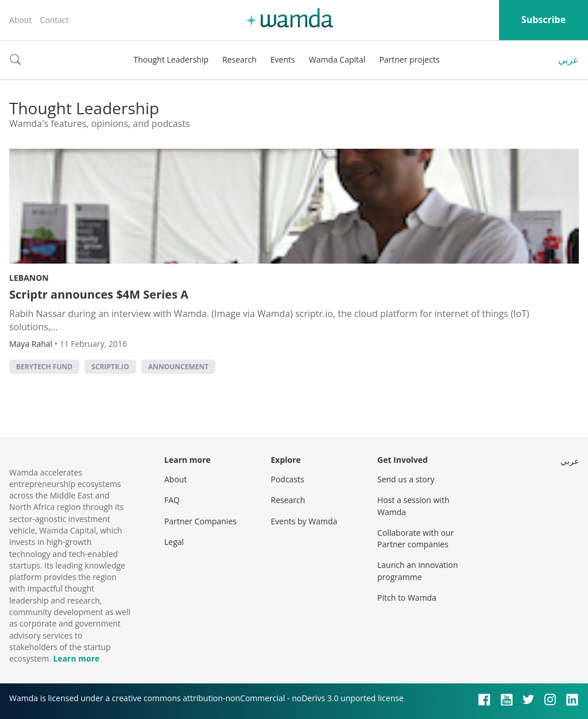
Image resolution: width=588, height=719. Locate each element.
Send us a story (406, 479)
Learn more (76, 658)
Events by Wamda (304, 521)
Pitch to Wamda (407, 598)
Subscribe (543, 20)
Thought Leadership (171, 59)
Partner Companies (200, 521)
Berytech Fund (44, 367)
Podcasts (288, 479)
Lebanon (29, 278)
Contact (54, 20)
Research (239, 59)
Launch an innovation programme (418, 571)
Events (283, 59)
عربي (568, 60)
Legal (174, 542)
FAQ (172, 500)
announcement (178, 367)
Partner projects (409, 59)
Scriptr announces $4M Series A (99, 294)
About (20, 20)
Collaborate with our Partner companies (415, 538)
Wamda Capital (337, 59)
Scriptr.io (110, 367)
